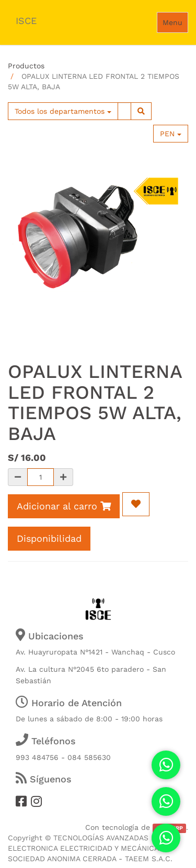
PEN (171, 134)
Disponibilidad (49, 538)
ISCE (26, 21)
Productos (26, 66)
